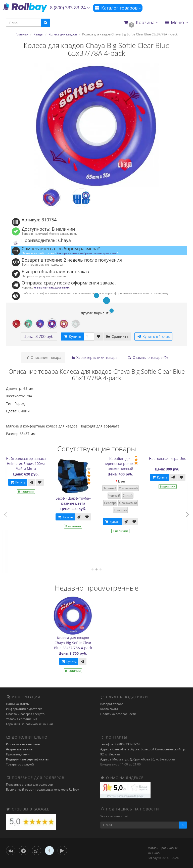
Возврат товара (112, 704)
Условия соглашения (22, 719)
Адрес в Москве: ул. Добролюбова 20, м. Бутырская (138, 759)
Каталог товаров (118, 8)
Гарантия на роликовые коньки (30, 724)
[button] (141, 23)
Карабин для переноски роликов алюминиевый (123, 464)
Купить (20, 482)
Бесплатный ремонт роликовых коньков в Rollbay (42, 789)
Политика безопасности (118, 714)
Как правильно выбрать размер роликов (87, 253)
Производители (18, 754)
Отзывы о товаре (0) (147, 357)
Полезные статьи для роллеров (29, 784)
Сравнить (117, 336)
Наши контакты (18, 704)
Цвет (124, 481)
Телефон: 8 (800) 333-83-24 (120, 744)
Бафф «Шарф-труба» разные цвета (75, 501)
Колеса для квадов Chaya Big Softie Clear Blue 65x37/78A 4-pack (73, 643)
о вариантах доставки (52, 287)
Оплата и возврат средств (25, 714)
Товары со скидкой (20, 764)
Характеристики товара (94, 357)
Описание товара (43, 357)
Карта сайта (109, 709)
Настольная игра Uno (170, 459)
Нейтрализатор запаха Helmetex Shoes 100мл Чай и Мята (28, 464)
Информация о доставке (24, 709)
